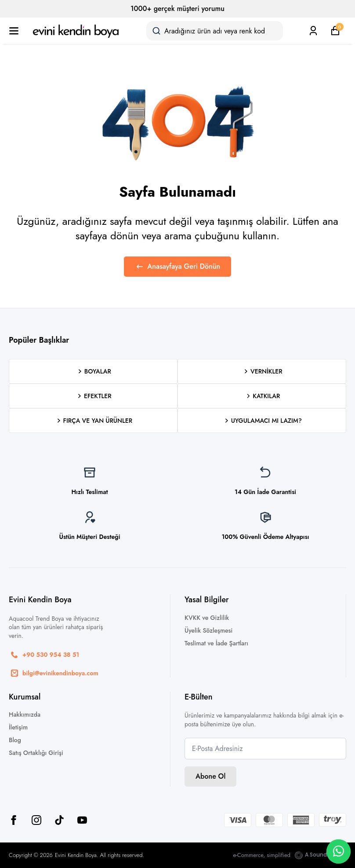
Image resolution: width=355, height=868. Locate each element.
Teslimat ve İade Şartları (216, 643)
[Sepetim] (335, 31)
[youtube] (82, 820)
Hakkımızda (25, 714)
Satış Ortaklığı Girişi (36, 753)
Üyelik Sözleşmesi (208, 630)
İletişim (18, 727)
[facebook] (14, 820)
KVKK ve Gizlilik (207, 618)
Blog (15, 740)
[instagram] (36, 820)
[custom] (59, 820)
